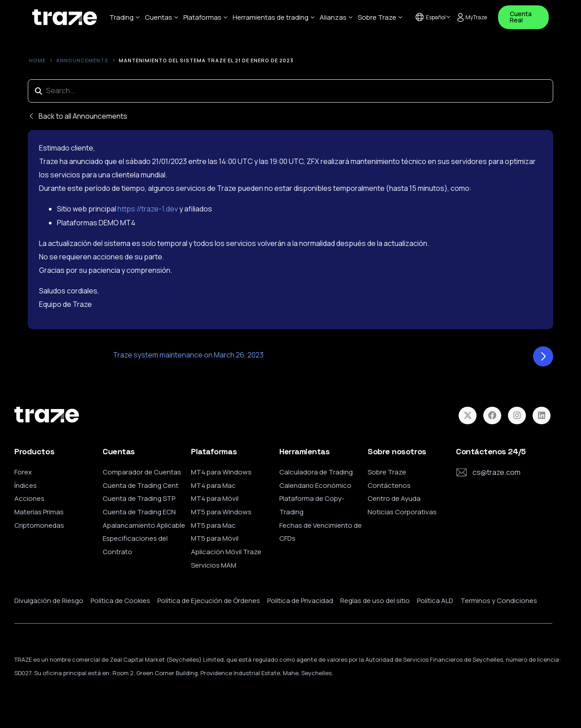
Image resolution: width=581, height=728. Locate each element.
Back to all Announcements (78, 116)
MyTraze (470, 17)
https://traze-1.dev (148, 209)
